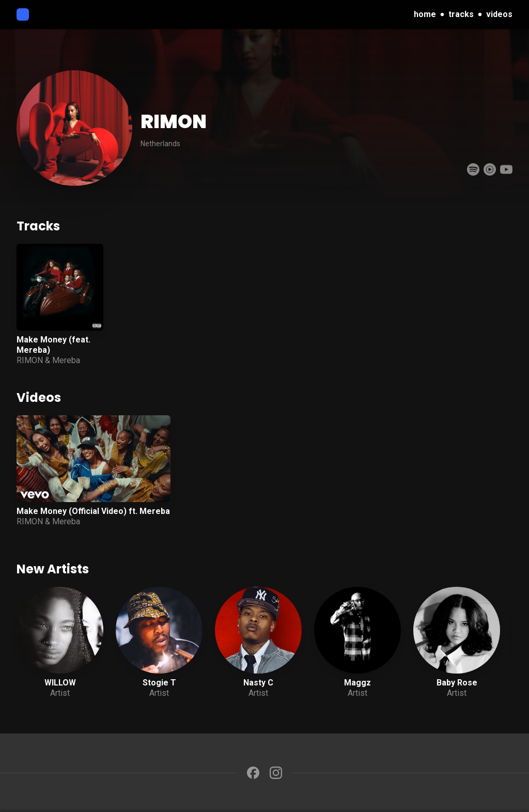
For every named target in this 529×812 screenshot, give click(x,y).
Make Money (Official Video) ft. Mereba (93, 511)
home (425, 14)
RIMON (30, 360)
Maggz (357, 683)
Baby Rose (457, 683)
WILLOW (60, 683)
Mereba (66, 360)
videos (499, 14)
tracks (461, 14)
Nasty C (258, 683)
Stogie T (159, 683)
